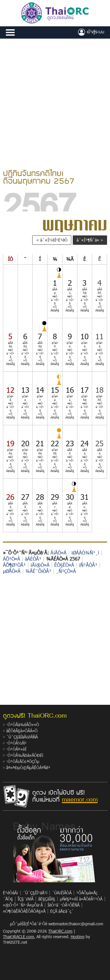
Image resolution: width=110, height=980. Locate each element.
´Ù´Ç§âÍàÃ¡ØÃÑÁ (22, 737)
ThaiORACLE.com (18, 937)
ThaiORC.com (60, 931)
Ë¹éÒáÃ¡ (11, 893)
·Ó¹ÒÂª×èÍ (16, 749)
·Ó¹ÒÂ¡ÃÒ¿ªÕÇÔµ (23, 761)
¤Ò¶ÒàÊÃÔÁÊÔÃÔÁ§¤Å (24, 911)
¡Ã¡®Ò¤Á (40, 565)
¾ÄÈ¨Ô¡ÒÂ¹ (38, 571)
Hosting (78, 937)
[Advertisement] (55, 103)
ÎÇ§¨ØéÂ (26, 899)
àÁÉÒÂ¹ (33, 559)
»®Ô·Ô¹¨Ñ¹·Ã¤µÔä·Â (23, 905)
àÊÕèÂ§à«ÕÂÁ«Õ (22, 731)
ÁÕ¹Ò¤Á (12, 559)
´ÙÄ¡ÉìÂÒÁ (62, 893)
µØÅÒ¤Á (12, 571)
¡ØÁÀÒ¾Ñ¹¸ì (85, 553)
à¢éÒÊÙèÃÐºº (91, 32)
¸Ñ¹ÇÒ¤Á (66, 571)
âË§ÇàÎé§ (47, 899)
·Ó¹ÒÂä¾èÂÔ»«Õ (23, 725)
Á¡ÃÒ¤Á (59, 553)
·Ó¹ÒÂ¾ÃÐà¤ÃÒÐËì (25, 755)
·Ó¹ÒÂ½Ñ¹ (16, 743)
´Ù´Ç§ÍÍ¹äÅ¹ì (35, 893)
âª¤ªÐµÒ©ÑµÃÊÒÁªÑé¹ (28, 768)
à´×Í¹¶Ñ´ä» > (90, 240)
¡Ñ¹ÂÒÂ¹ (88, 565)
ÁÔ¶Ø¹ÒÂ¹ (14, 565)
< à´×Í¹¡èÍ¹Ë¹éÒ (52, 240)
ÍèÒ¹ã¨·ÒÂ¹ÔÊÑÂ (64, 905)
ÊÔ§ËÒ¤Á (64, 565)
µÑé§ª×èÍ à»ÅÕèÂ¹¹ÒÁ (81, 899)
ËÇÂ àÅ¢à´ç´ (62, 911)
